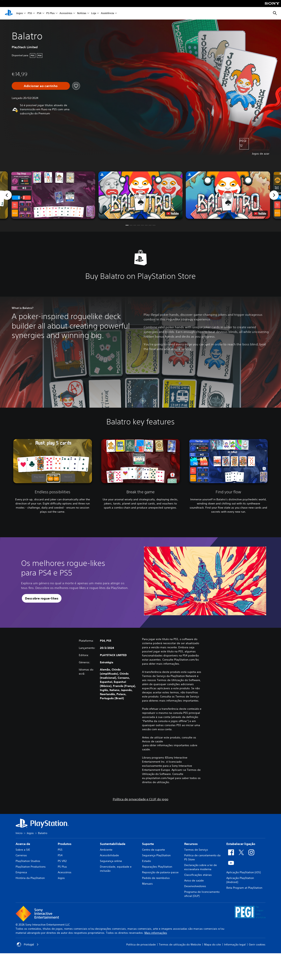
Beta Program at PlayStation (244, 888)
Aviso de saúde (194, 880)
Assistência (107, 13)
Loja (94, 13)
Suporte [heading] (148, 844)
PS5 (30, 13)
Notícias (82, 13)
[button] (140, 195)
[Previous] (7, 195)
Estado (146, 861)
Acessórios (66, 13)
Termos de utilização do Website (180, 944)
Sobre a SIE (23, 850)
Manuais (147, 884)
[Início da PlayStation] (9, 13)
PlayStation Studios (28, 861)
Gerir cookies (257, 944)
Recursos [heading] (191, 844)
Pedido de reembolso (156, 878)
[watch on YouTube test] (173, 213)
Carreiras (21, 855)
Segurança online (111, 861)
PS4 (39, 13)
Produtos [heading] (65, 844)
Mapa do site (213, 944)
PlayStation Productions (31, 867)
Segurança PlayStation (156, 855)
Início (19, 833)
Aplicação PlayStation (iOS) (244, 872)
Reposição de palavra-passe (160, 872)
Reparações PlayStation (157, 867)
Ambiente (106, 850)
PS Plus (50, 13)
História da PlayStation (30, 878)
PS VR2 (62, 861)
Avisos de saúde (153, 741)
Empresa (21, 872)
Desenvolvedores (195, 886)
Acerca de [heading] (23, 844)
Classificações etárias (198, 875)
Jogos (20, 13)
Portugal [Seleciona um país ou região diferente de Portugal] (28, 944)
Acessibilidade (109, 855)
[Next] (274, 195)
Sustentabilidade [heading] (113, 844)
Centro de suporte (153, 850)
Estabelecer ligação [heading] (241, 844)
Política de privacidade (141, 944)
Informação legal (235, 944)
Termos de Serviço (196, 850)
